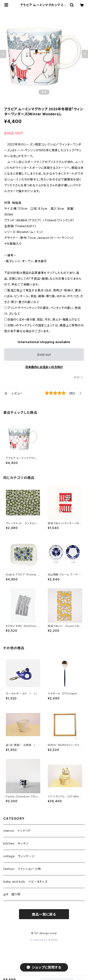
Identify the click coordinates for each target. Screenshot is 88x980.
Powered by (44, 940)
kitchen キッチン (16, 843)
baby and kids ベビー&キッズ (25, 882)
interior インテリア (17, 831)
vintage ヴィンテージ (19, 856)
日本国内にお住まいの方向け (44, 367)
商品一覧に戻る (44, 914)
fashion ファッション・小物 (22, 869)
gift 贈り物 (12, 894)
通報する (79, 377)
